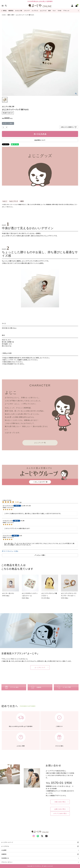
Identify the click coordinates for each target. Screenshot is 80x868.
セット (54, 11)
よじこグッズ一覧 (40, 443)
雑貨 (50, 11)
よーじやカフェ (5, 846)
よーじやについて (40, 667)
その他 (59, 11)
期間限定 (11, 11)
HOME (4, 15)
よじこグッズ (43, 11)
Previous (2, 11)
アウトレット (66, 11)
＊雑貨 (22, 201)
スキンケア (27, 11)
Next (78, 11)
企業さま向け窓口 (60, 809)
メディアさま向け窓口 (60, 813)
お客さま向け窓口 (60, 802)
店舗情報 (4, 854)
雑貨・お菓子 (11, 15)
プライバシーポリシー (7, 862)
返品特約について (40, 140)
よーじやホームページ (7, 842)
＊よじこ (5, 201)
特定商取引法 (5, 858)
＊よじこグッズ (13, 201)
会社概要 (4, 850)
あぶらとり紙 (19, 11)
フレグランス (35, 11)
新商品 (5, 11)
